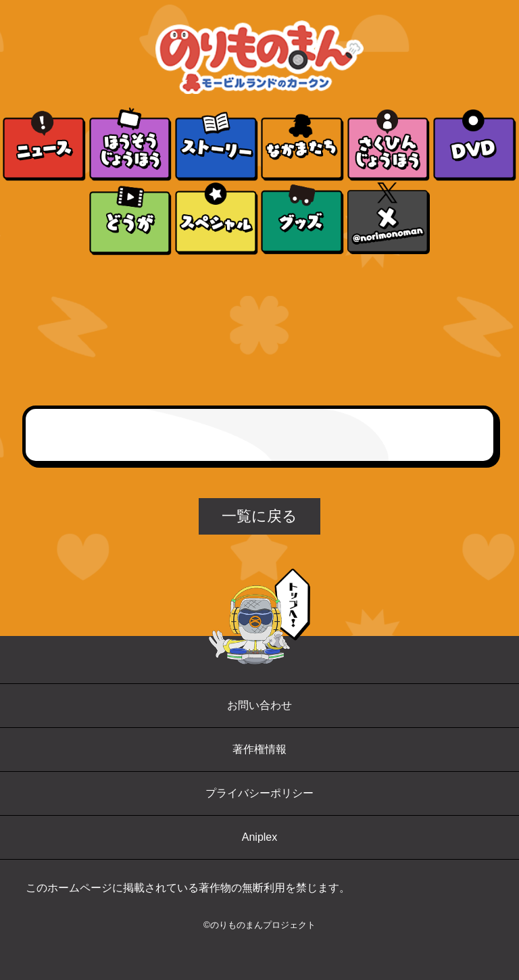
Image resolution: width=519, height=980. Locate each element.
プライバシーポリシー (259, 793)
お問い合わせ (259, 705)
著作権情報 (259, 749)
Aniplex (259, 837)
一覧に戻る (259, 516)
